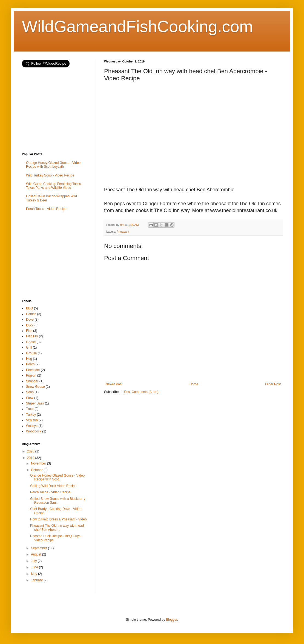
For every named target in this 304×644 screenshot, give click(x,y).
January (37, 580)
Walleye (32, 426)
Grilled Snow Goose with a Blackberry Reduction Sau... (58, 501)
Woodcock (34, 431)
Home (194, 384)
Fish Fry (32, 336)
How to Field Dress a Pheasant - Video (58, 519)
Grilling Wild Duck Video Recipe (53, 486)
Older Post (273, 384)
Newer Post (114, 384)
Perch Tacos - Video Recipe (46, 209)
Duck (30, 325)
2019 (31, 458)
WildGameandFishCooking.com (137, 26)
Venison (32, 420)
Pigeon (31, 375)
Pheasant (123, 232)
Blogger (172, 620)
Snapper (32, 381)
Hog (29, 359)
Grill (29, 347)
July (34, 561)
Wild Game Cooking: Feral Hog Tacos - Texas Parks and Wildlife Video (55, 186)
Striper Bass (35, 403)
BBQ (29, 308)
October (37, 470)
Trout (30, 409)
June (35, 567)
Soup (30, 392)
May (35, 574)
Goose (31, 342)
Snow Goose (35, 387)
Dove (30, 320)
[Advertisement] (63, 256)
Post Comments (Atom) (141, 392)
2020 (31, 451)
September (39, 548)
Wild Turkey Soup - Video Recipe (50, 175)
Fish (29, 331)
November (39, 463)
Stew (30, 398)
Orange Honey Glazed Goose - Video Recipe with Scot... (57, 477)
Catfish (31, 314)
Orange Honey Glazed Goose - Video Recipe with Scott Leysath (53, 165)
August (37, 554)
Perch (30, 364)
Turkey (31, 415)
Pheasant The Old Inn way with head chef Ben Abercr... (57, 528)
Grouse (31, 353)
